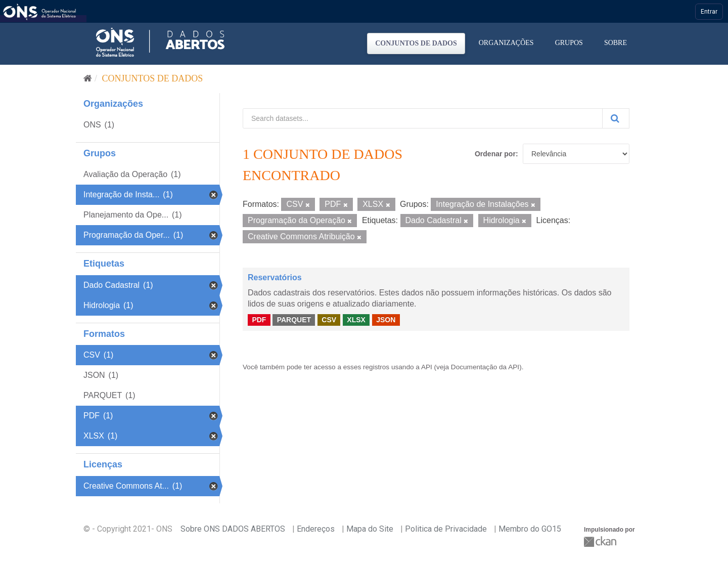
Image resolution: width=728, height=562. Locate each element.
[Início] (88, 78)
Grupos (569, 43)
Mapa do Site (370, 529)
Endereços (316, 529)
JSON (386, 320)
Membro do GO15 (530, 529)
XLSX (356, 320)
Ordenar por (495, 154)
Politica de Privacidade (446, 529)
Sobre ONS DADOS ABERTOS (233, 529)
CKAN (601, 542)
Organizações (506, 43)
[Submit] (616, 118)
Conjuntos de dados (416, 43)
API (427, 367)
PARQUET (294, 320)
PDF (259, 320)
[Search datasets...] (423, 118)
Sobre (616, 43)
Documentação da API (485, 367)
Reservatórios (275, 277)
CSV (329, 320)
